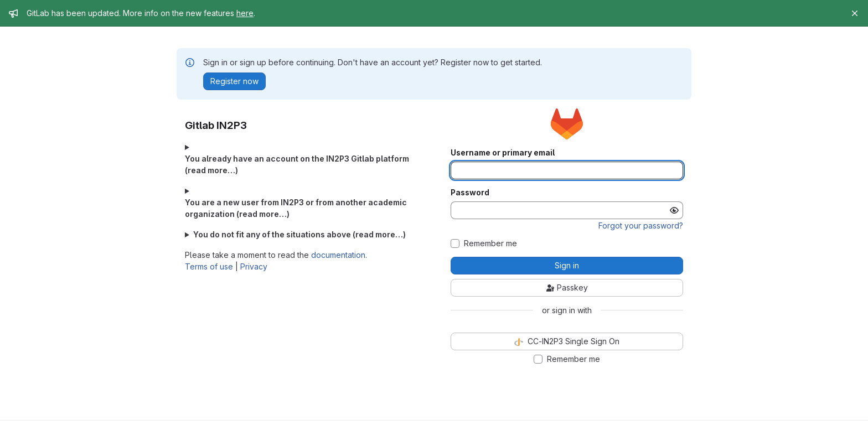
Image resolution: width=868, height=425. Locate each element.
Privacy (254, 266)
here (245, 13)
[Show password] (674, 210)
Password (470, 193)
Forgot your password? (641, 226)
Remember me (490, 243)
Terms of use (209, 266)
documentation (338, 255)
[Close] (855, 13)
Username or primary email (503, 153)
